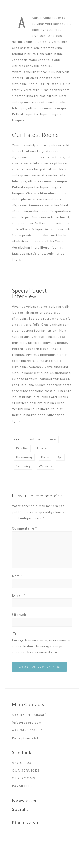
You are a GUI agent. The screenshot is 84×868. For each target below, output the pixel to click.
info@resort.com (27, 722)
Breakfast (33, 439)
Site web (19, 615)
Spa (60, 457)
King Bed (22, 448)
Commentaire (24, 528)
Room (45, 457)
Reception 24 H (26, 738)
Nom (17, 576)
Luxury (42, 448)
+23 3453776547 (27, 730)
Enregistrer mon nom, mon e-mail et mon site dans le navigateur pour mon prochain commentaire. (42, 646)
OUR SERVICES (26, 770)
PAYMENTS (22, 786)
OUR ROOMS (24, 778)
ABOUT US (22, 763)
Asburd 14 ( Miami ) (29, 715)
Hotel (53, 439)
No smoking (24, 457)
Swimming (23, 466)
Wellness (46, 466)
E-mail (19, 595)
